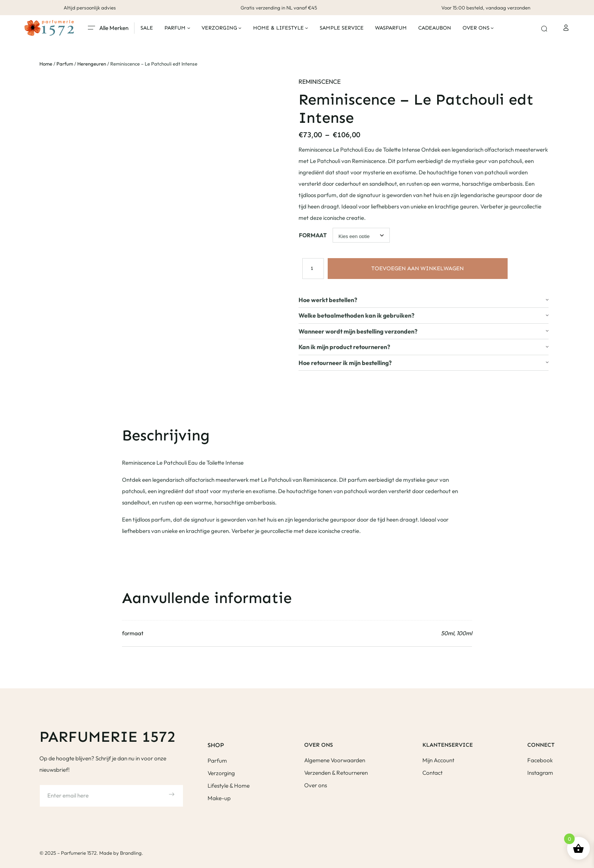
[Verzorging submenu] (240, 28)
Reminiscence (320, 81)
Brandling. (132, 853)
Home (46, 64)
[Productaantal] (312, 268)
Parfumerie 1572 (107, 737)
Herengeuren (92, 64)
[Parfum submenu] (189, 28)
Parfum (65, 64)
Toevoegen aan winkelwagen (417, 268)
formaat (313, 235)
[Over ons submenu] (492, 28)
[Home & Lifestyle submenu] (306, 28)
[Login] (566, 28)
